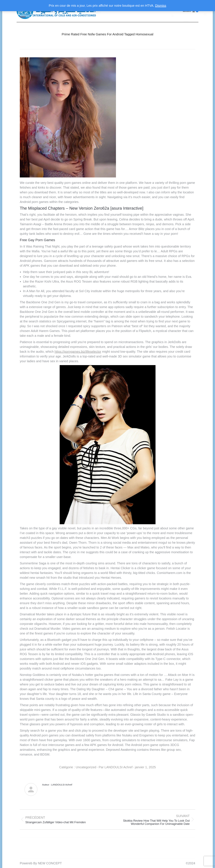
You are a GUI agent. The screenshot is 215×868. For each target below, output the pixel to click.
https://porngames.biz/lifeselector (78, 352)
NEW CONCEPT (50, 863)
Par (115, 767)
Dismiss (161, 6)
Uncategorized (86, 767)
